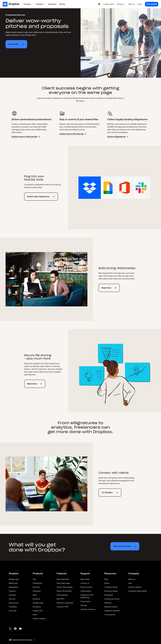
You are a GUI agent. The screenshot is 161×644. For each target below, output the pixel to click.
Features (12, 591)
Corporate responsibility (138, 591)
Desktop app (14, 579)
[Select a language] (99, 4)
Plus (34, 579)
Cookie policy (86, 591)
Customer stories (111, 587)
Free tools (13, 611)
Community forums (112, 599)
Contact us (85, 583)
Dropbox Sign (38, 603)
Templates (13, 607)
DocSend (36, 599)
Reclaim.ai (37, 607)
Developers (109, 595)
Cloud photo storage (65, 587)
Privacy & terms (86, 587)
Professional (37, 583)
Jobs (130, 583)
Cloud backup (62, 595)
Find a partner (110, 615)
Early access (14, 603)
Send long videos (63, 583)
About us (132, 579)
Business (36, 587)
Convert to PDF (63, 607)
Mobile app (13, 583)
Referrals (108, 603)
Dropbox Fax (38, 611)
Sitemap (84, 605)
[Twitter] (10, 629)
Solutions (12, 595)
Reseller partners (111, 607)
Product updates (39, 619)
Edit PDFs (61, 599)
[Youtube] (20, 629)
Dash (35, 595)
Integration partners (112, 611)
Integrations (13, 587)
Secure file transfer (64, 591)
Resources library (111, 591)
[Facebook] (15, 629)
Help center (85, 579)
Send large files (63, 579)
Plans (35, 615)
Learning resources (88, 609)
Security (12, 599)
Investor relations (135, 587)
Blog (106, 579)
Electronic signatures (65, 603)
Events (107, 583)
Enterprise (37, 591)
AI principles (85, 601)
